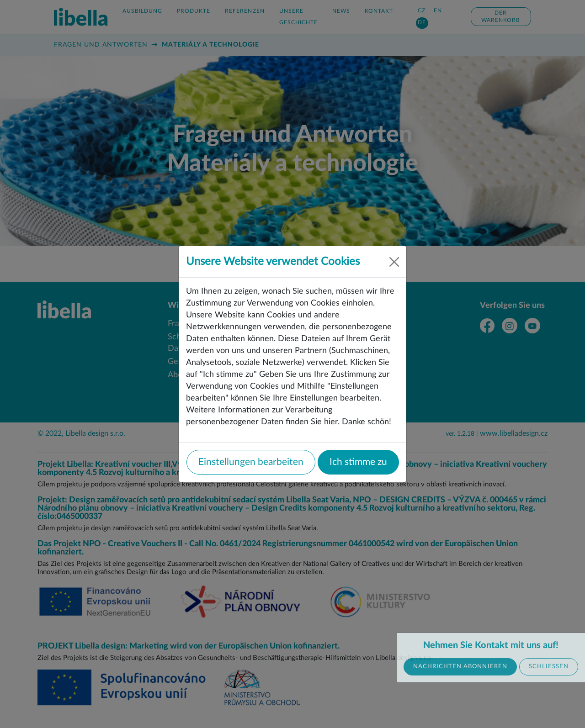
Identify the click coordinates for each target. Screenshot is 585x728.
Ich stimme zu (358, 462)
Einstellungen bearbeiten (251, 462)
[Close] (394, 262)
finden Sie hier (312, 422)
